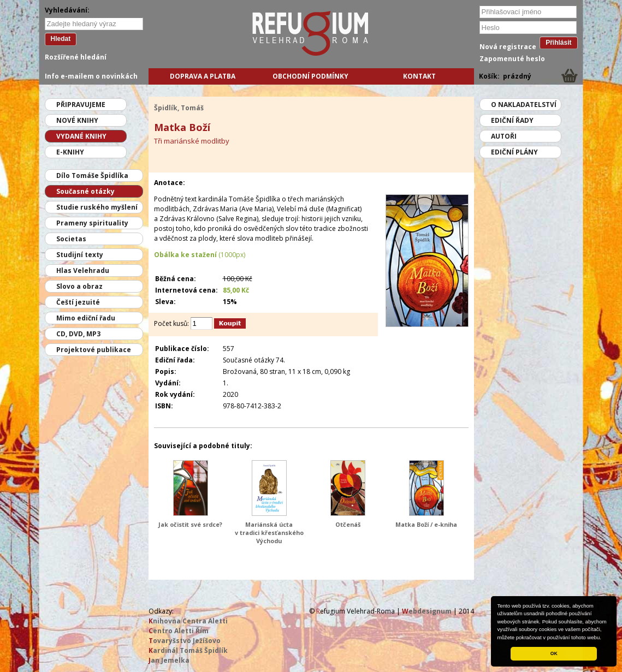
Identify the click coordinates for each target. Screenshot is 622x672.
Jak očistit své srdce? (190, 524)
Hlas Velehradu (83, 270)
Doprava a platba (203, 76)
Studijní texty (80, 255)
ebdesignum (427, 611)
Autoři (504, 136)
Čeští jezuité (78, 302)
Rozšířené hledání (76, 57)
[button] (604, 638)
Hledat (61, 39)
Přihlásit (558, 43)
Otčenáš (348, 524)
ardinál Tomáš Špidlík (188, 650)
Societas (71, 239)
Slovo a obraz (79, 286)
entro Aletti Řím (179, 631)
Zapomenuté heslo (512, 59)
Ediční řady (512, 120)
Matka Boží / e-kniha (426, 524)
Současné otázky (85, 191)
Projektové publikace (94, 350)
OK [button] (554, 653)
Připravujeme (81, 105)
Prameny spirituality (92, 223)
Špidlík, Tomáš (179, 108)
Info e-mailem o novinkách (91, 76)
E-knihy (70, 152)
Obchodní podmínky (310, 76)
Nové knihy (77, 120)
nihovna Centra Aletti (188, 621)
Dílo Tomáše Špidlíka (92, 176)
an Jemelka (169, 660)
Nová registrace (508, 47)
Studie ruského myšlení (97, 207)
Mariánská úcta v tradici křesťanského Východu (269, 533)
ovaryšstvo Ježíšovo (185, 641)
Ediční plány (514, 152)
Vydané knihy (81, 136)
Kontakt (419, 76)
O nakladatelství (524, 105)
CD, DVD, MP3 (78, 334)
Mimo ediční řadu (86, 318)
